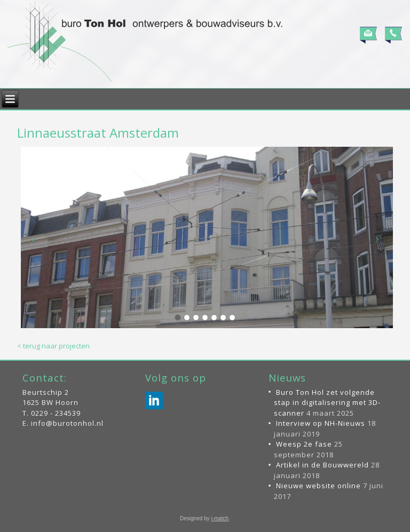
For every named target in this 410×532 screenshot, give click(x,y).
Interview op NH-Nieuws (321, 423)
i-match (220, 518)
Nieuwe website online (318, 486)
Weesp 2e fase (304, 444)
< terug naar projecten (53, 346)
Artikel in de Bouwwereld (322, 465)
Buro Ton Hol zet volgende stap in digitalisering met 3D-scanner (327, 403)
